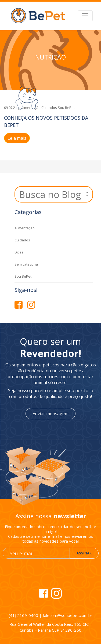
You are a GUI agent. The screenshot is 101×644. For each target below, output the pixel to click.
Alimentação (25, 228)
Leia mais (17, 138)
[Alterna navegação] (85, 16)
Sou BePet (66, 108)
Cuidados (49, 108)
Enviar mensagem (50, 414)
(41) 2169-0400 (23, 615)
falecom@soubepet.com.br (68, 615)
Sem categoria (26, 264)
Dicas (19, 252)
